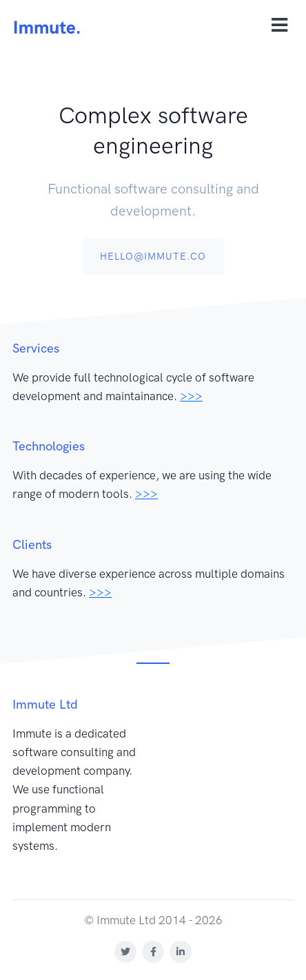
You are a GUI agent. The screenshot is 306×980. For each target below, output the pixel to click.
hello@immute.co (153, 257)
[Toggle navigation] (279, 25)
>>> (191, 396)
